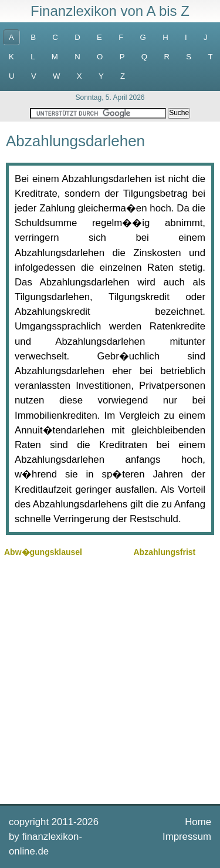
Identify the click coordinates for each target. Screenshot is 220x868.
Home (198, 822)
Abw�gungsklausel (43, 552)
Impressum (187, 837)
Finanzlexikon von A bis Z (110, 11)
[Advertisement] (110, 679)
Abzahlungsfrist (165, 552)
